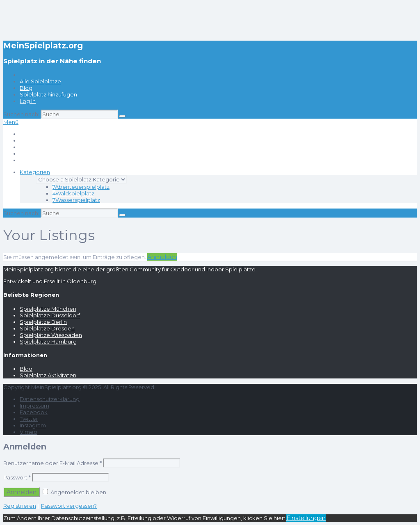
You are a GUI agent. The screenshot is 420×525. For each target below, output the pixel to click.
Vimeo (29, 432)
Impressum (34, 406)
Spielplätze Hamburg (48, 342)
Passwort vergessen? (69, 506)
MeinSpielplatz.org (43, 46)
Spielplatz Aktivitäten (48, 375)
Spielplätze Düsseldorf (50, 315)
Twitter (29, 419)
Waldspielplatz (73, 193)
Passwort (17, 477)
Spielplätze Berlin (43, 322)
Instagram (33, 425)
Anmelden (162, 257)
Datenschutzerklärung (50, 399)
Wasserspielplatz (76, 200)
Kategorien (35, 172)
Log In (28, 101)
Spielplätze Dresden (47, 328)
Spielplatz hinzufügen (48, 94)
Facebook (34, 412)
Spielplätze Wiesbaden (51, 335)
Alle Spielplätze (40, 81)
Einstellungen (306, 518)
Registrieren (20, 506)
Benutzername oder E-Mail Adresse (52, 463)
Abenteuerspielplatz (81, 187)
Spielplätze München (48, 309)
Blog (26, 88)
